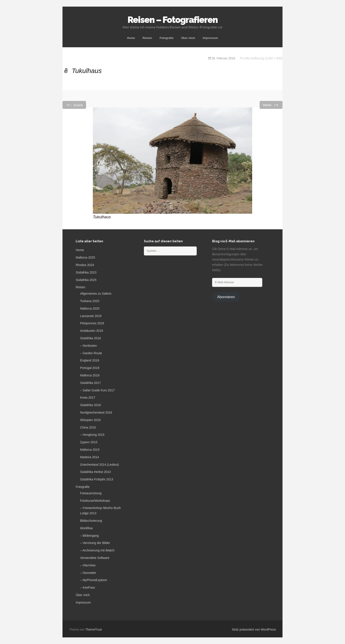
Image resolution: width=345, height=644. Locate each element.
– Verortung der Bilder (95, 543)
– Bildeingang (89, 536)
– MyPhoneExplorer (94, 580)
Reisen (147, 38)
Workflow (86, 528)
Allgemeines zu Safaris (96, 294)
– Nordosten (88, 346)
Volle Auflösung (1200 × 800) (263, 58)
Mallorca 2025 (85, 257)
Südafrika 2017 (90, 383)
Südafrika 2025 (86, 280)
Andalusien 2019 (92, 331)
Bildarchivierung (91, 521)
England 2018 (90, 360)
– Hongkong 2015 (92, 435)
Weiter (271, 105)
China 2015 (88, 427)
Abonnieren (226, 297)
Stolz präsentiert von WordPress (254, 629)
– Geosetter (88, 573)
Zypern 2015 (89, 442)
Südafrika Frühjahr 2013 (97, 479)
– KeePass (88, 587)
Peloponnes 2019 (92, 323)
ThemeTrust (94, 629)
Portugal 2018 (90, 368)
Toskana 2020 (90, 301)
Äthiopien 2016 (90, 420)
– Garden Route (91, 353)
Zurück (74, 105)
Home (131, 38)
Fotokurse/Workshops (95, 501)
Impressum (210, 38)
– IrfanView (88, 565)
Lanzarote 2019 (91, 316)
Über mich (188, 38)
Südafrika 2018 (90, 338)
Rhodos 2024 (85, 265)
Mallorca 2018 (90, 375)
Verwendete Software (95, 558)
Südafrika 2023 (86, 272)
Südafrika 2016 (90, 405)
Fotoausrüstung (91, 493)
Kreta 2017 (88, 398)
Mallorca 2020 (90, 308)
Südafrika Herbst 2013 (95, 472)
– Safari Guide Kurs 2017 (97, 390)
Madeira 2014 (90, 457)
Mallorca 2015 (90, 450)
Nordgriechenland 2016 (96, 412)
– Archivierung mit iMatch (97, 550)
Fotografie (167, 38)
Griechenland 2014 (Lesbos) (100, 465)
